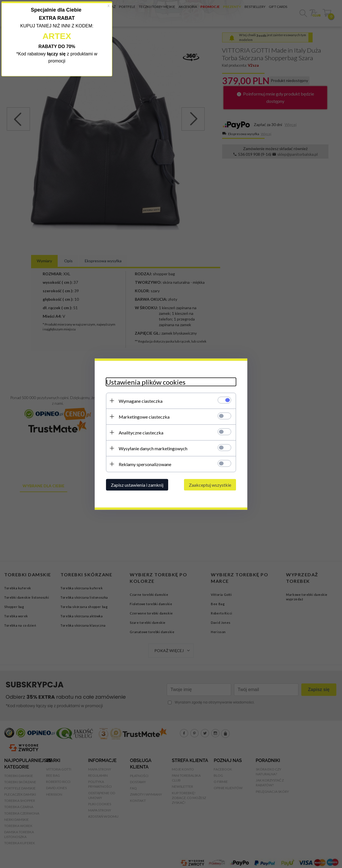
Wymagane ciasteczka (141, 401)
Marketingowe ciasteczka (144, 416)
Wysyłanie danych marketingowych (153, 448)
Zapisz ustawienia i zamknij (137, 485)
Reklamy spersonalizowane (145, 464)
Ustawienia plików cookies (146, 382)
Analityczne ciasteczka (141, 432)
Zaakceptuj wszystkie (210, 485)
